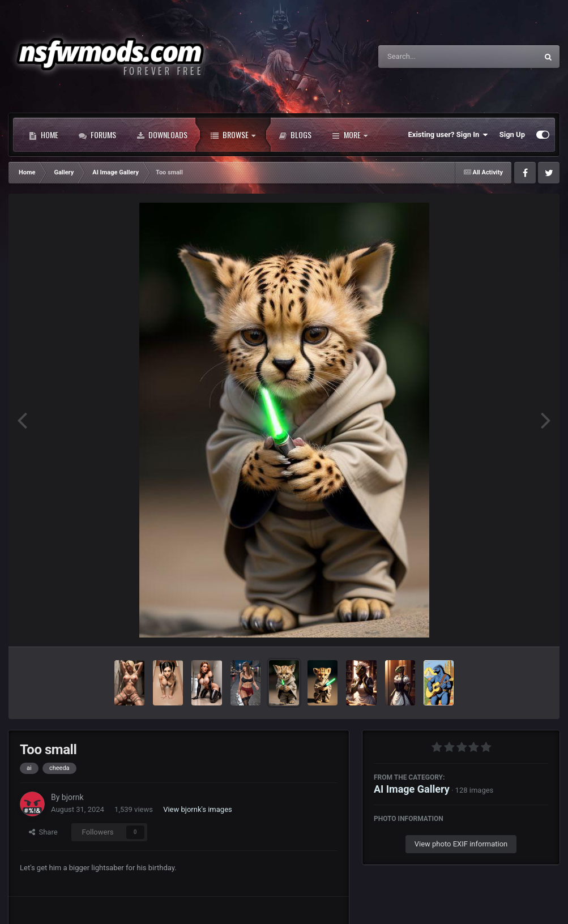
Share (43, 832)
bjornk (73, 797)
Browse (233, 135)
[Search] (429, 57)
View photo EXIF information (461, 844)
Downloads (162, 135)
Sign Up (512, 134)
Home (44, 135)
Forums (97, 135)
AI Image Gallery (412, 789)
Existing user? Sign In (448, 135)
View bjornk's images (198, 809)
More (350, 135)
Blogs (295, 135)
